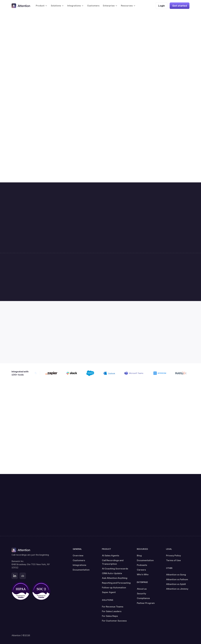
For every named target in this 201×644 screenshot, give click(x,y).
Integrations (79, 565)
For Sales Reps (110, 616)
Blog (139, 556)
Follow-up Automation (114, 588)
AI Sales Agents (111, 556)
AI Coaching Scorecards (115, 569)
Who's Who (143, 574)
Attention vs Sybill (176, 584)
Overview (78, 556)
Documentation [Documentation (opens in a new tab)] (81, 570)
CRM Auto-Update (112, 573)
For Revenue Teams (113, 607)
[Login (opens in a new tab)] (162, 6)
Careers (141, 570)
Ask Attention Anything (115, 578)
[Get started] (180, 6)
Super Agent (109, 592)
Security (141, 594)
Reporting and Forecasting (116, 583)
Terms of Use (173, 560)
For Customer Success (114, 621)
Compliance (143, 598)
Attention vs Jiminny (177, 589)
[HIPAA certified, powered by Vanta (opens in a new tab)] (21, 591)
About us (142, 589)
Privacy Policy (173, 556)
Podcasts (142, 565)
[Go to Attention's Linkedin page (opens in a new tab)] (15, 576)
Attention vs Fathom (177, 579)
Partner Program (146, 603)
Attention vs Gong (176, 575)
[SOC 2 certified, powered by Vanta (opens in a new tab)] (41, 591)
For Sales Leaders (112, 611)
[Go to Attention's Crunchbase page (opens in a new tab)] (23, 576)
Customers (93, 6)
